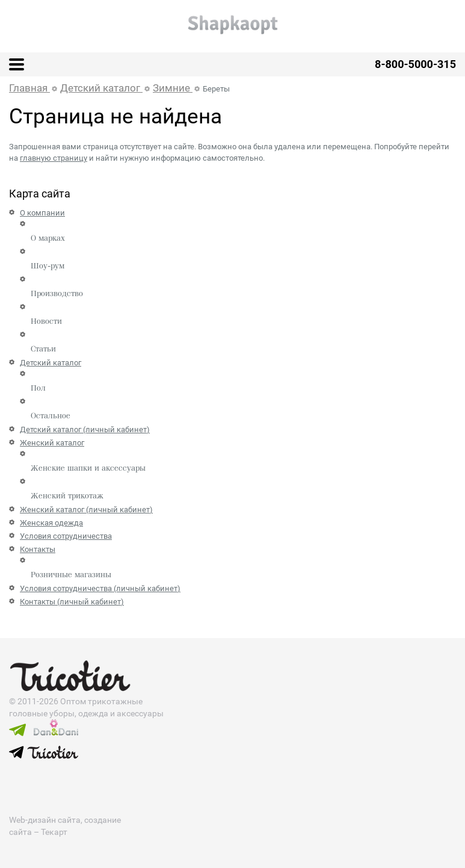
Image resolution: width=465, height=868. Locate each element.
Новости (46, 321)
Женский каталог (52, 443)
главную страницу (54, 158)
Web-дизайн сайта (45, 820)
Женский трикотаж (67, 496)
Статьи (43, 349)
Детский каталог (51, 363)
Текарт (54, 832)
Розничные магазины (71, 575)
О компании (42, 213)
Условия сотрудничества (66, 536)
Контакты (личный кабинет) (72, 602)
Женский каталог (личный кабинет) (86, 510)
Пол (38, 388)
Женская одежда (51, 523)
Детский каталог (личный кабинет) (85, 429)
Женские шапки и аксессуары (88, 468)
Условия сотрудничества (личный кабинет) (100, 588)
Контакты (38, 549)
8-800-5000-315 (415, 64)
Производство (57, 294)
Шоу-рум (48, 266)
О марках (48, 238)
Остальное (51, 416)
